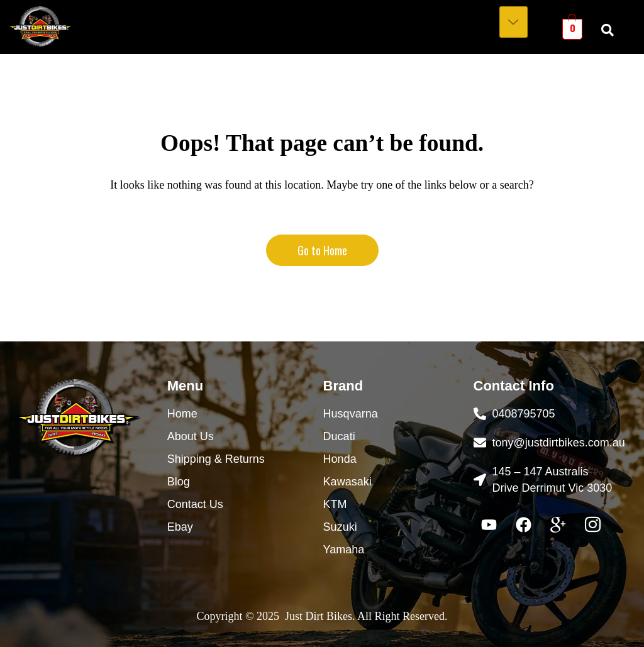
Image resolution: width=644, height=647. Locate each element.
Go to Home (322, 250)
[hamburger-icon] (514, 22)
